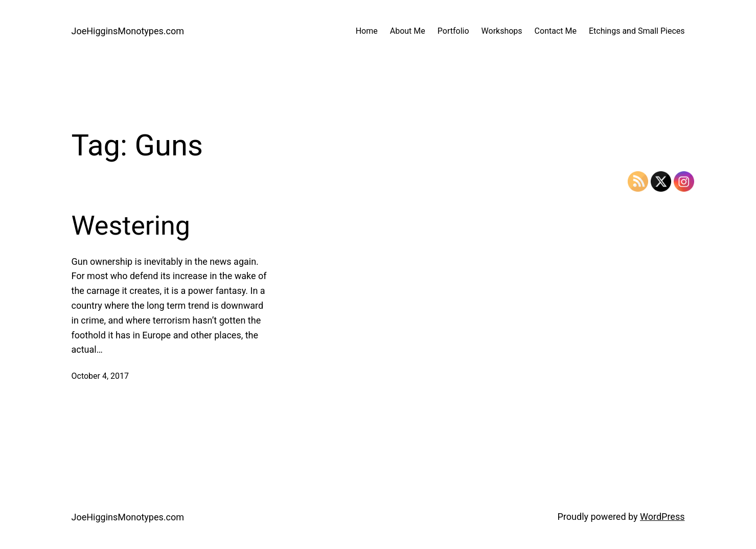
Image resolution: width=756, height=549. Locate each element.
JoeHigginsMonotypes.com (128, 31)
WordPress (662, 517)
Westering (131, 226)
